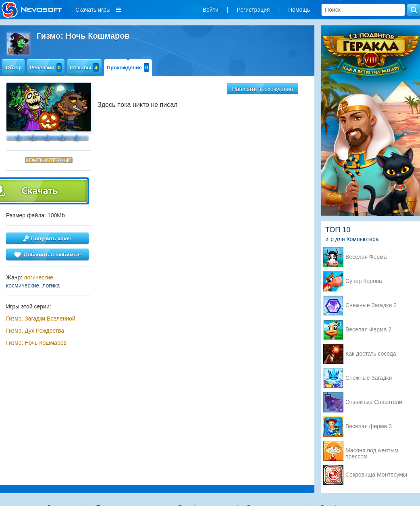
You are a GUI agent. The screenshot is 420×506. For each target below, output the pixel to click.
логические (38, 277)
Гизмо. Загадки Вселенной (41, 319)
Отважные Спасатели (374, 402)
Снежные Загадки (369, 378)
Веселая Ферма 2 (368, 330)
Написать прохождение (263, 89)
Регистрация (254, 10)
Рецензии (46, 68)
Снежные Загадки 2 (371, 305)
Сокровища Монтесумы (376, 475)
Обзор (14, 68)
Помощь (299, 10)
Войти (211, 10)
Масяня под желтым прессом (372, 451)
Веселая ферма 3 (369, 426)
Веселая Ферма (366, 257)
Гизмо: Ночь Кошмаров (36, 343)
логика (51, 285)
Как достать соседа (371, 354)
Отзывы (84, 68)
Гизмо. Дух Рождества (35, 331)
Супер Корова (364, 281)
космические (23, 285)
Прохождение (128, 68)
